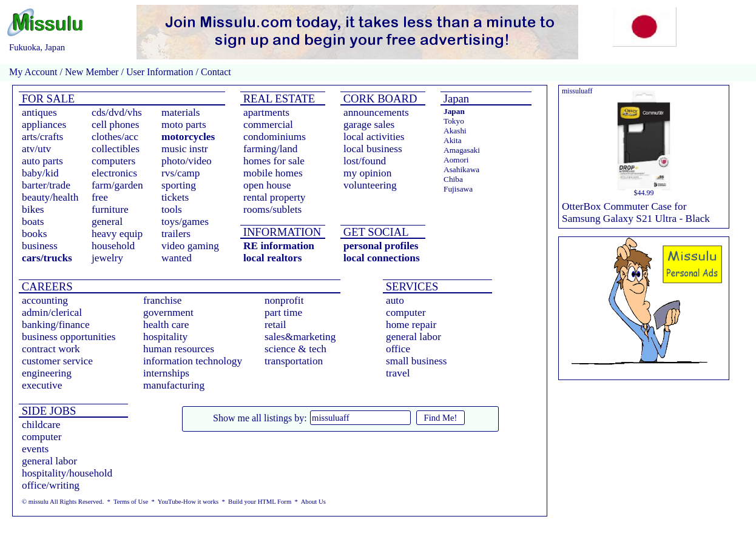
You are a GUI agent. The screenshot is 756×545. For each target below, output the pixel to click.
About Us (313, 502)
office (398, 349)
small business (417, 361)
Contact (215, 72)
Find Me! (441, 418)
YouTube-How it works (188, 502)
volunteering (370, 185)
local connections (382, 258)
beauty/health (50, 197)
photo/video (187, 161)
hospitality (165, 337)
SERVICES (410, 286)
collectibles (116, 149)
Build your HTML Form (260, 502)
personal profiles (381, 246)
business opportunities (69, 337)
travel (398, 373)
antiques (39, 112)
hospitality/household (67, 473)
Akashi (455, 131)
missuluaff (577, 91)
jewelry (107, 258)
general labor (413, 337)
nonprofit (284, 300)
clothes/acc (115, 137)
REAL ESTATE (278, 99)
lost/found (365, 161)
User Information (160, 72)
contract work (51, 349)
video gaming (190, 246)
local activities (374, 137)
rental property (274, 197)
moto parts (184, 125)
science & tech (295, 349)
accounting (45, 300)
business (40, 246)
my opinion (367, 173)
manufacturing (174, 385)
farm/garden (117, 185)
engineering (47, 373)
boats (33, 222)
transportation (294, 361)
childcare (41, 425)
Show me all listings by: (260, 418)
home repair (411, 325)
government (168, 313)
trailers (176, 234)
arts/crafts (42, 137)
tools (172, 209)
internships (166, 373)
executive (42, 385)
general (107, 222)
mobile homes (273, 173)
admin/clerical (52, 313)
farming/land (271, 149)
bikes (33, 209)
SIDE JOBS (47, 411)
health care (166, 325)
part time (283, 313)
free (100, 197)
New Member (92, 72)
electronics (114, 173)
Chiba (453, 179)
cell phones (115, 125)
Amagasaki (462, 150)
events (35, 449)
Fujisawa (458, 189)
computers (113, 161)
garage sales (369, 125)
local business (373, 149)
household (113, 246)
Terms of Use (131, 502)
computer (406, 313)
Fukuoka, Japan (37, 47)
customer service (57, 361)
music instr (185, 149)
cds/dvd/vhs (117, 112)
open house (267, 185)
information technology (193, 361)
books (34, 234)
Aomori (456, 160)
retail (275, 325)
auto (395, 300)
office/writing (51, 485)
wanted (177, 258)
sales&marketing (300, 337)
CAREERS (46, 286)
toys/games (185, 222)
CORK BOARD (379, 99)
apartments (266, 112)
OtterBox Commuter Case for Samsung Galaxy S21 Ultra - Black (636, 212)
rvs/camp (181, 173)
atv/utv (36, 149)
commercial (268, 125)
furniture (110, 209)
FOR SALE (47, 99)
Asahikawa (461, 169)
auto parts (42, 161)
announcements (376, 112)
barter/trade (46, 185)
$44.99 (644, 193)
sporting (179, 185)
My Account (33, 72)
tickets (175, 197)
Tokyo (454, 121)
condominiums (275, 137)
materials (181, 112)
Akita (453, 140)
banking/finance (56, 325)
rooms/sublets (272, 209)
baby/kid (40, 173)
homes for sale (274, 161)
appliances (44, 125)
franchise (163, 300)
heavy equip (117, 234)
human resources (179, 349)
